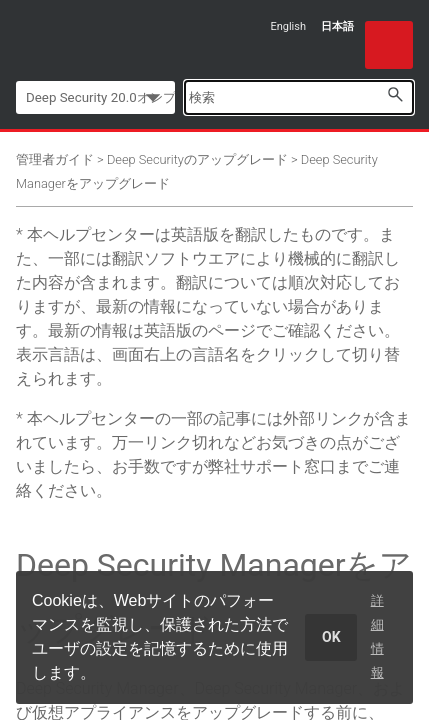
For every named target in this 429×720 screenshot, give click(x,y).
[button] (395, 94)
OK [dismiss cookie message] (331, 637)
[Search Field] (299, 97)
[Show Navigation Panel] (389, 45)
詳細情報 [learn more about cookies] (377, 636)
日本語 (337, 26)
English (288, 26)
